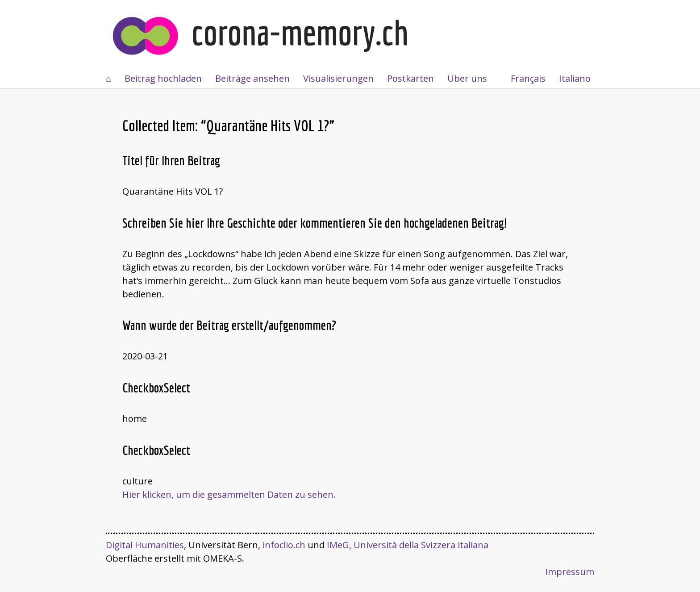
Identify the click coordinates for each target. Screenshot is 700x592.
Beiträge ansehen (252, 78)
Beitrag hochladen (163, 78)
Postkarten (410, 78)
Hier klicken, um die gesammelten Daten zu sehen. (229, 494)
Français (528, 78)
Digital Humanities (145, 545)
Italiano (575, 78)
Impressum (570, 572)
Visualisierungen (338, 78)
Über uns (467, 78)
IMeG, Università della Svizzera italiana (408, 545)
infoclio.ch (284, 545)
